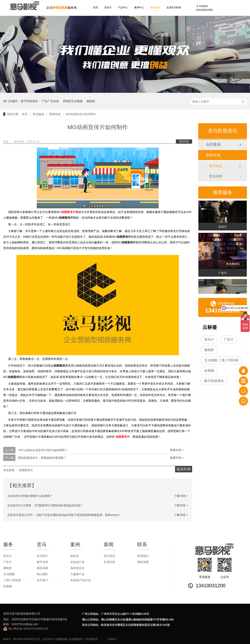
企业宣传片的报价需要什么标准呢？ (30, 496)
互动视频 (9, 574)
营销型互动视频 (73, 101)
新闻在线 (55, 114)
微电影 (209, 350)
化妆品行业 (77, 562)
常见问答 (216, 176)
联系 (142, 544)
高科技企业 (77, 568)
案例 (75, 544)
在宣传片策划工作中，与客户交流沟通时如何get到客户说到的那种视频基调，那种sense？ (64, 515)
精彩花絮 (42, 568)
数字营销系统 (29, 101)
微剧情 (91, 101)
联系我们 (143, 556)
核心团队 (42, 574)
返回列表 (184, 141)
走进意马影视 (174, 7)
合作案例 (213, 144)
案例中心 (139, 7)
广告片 (223, 274)
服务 (8, 544)
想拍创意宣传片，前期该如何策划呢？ (42, 458)
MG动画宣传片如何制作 (81, 114)
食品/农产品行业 (81, 580)
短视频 (209, 371)
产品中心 (123, 7)
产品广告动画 (50, 101)
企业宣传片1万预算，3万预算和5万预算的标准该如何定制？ (45, 505)
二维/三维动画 (12, 580)
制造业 (75, 556)
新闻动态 (155, 7)
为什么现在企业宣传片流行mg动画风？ (43, 450)
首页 (96, 7)
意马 (42, 544)
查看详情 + (177, 450)
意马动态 (216, 166)
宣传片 (108, 7)
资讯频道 (39, 114)
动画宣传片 (68, 212)
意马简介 (42, 556)
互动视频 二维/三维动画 (221, 360)
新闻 (109, 544)
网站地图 (143, 562)
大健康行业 (77, 574)
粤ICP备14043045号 (24, 639)
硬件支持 (42, 562)
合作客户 (42, 580)
